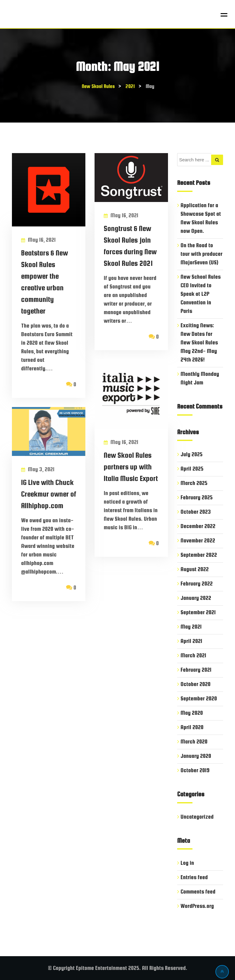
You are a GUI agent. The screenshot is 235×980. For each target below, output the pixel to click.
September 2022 (199, 555)
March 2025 (194, 483)
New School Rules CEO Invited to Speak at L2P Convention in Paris (201, 294)
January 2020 (196, 756)
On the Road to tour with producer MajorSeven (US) (201, 254)
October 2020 (196, 684)
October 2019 (195, 770)
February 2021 (196, 670)
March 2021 (193, 655)
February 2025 (197, 497)
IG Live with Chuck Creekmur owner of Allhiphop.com (49, 494)
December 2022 (198, 526)
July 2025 (192, 454)
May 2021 (191, 627)
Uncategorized (197, 817)
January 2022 (196, 598)
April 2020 (192, 727)
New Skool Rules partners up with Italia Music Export (131, 467)
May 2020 (192, 713)
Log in (187, 863)
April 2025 (192, 469)
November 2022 (198, 540)
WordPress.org (197, 906)
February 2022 (197, 584)
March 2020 (194, 741)
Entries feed (194, 877)
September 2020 (199, 698)
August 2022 (195, 569)
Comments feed (198, 892)
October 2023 (196, 512)
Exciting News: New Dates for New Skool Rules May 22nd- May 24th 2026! (199, 342)
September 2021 (198, 612)
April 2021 (191, 641)
